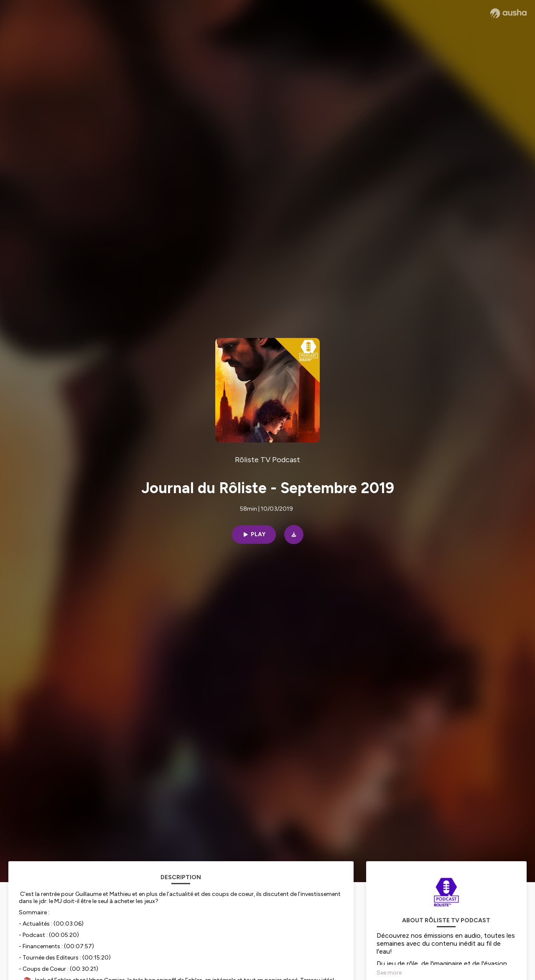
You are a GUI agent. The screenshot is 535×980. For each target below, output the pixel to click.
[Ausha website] (508, 13)
